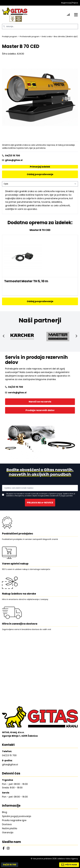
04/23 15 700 (11, 156)
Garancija (8, 832)
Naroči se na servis (40, 402)
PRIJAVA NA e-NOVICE (40, 503)
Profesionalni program (30, 37)
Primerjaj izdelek (40, 167)
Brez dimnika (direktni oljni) (66, 37)
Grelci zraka (47, 37)
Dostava (7, 824)
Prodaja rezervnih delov (40, 410)
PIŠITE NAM (69, 865)
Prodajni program (10, 37)
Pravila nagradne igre (14, 820)
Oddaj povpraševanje (40, 174)
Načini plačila (10, 828)
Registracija (66, 3)
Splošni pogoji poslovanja (17, 816)
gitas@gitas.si (12, 160)
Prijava (75, 3)
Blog (5, 812)
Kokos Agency (72, 859)
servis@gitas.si (16, 392)
